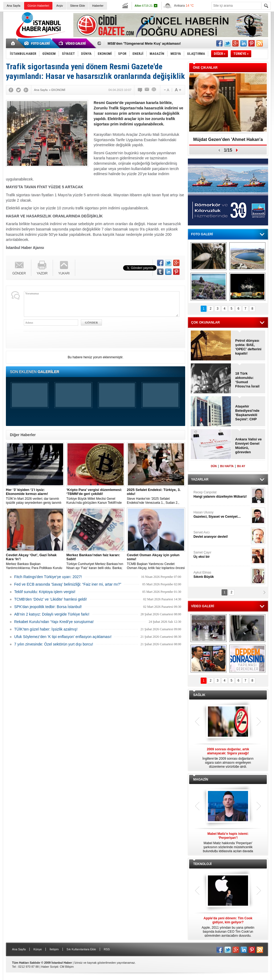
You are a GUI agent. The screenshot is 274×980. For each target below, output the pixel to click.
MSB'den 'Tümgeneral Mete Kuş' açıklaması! (144, 43)
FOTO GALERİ (202, 234)
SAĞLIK (199, 695)
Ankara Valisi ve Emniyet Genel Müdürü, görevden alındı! (248, 446)
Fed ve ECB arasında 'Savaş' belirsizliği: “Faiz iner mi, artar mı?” (68, 584)
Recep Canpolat (222, 495)
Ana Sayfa (14, 6)
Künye (38, 949)
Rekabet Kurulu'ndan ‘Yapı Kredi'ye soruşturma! (54, 622)
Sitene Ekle (78, 6)
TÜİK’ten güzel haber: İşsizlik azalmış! (46, 629)
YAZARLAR (200, 479)
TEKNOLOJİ (202, 864)
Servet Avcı (222, 535)
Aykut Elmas (222, 575)
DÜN (214, 466)
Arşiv (59, 6)
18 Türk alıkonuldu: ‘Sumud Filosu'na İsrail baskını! (247, 380)
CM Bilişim (67, 967)
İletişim (54, 949)
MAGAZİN (201, 779)
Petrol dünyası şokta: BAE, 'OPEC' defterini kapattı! (248, 347)
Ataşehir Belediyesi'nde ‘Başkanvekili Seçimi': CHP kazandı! (247, 413)
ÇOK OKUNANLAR (205, 322)
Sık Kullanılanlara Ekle (81, 949)
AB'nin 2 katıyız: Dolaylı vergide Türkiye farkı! (52, 614)
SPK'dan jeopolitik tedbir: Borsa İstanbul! (48, 607)
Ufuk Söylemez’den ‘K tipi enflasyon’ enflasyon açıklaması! (63, 637)
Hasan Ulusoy (222, 515)
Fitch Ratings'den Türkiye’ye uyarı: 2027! (48, 577)
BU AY (241, 466)
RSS (107, 949)
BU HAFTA (227, 466)
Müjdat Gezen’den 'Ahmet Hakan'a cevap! (228, 141)
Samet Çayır (222, 555)
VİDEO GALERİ (203, 606)
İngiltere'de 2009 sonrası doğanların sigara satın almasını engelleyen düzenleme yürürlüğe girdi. (228, 758)
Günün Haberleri (38, 6)
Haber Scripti (50, 967)
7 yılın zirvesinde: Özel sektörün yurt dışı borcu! (54, 644)
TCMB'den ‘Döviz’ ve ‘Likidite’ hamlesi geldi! (51, 599)
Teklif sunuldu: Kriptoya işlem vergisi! (45, 592)
